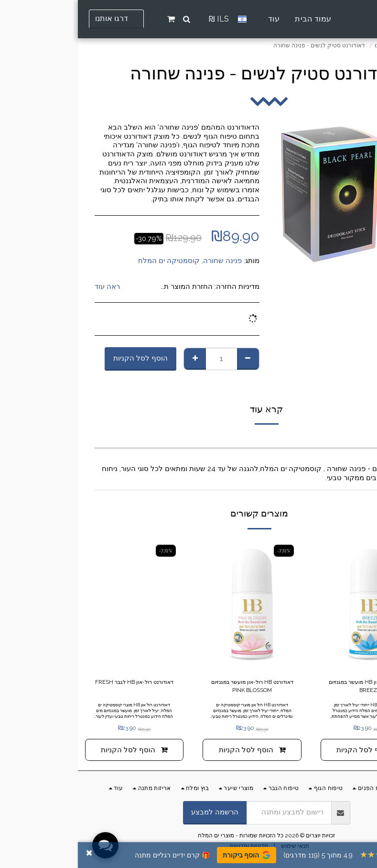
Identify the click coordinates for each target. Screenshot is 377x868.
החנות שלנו (311, 45)
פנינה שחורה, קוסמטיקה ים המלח (112, 261)
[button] (109, 19)
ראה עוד (29, 286)
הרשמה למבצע (137, 813)
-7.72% (323, 551)
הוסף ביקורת (169, 855)
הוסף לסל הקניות (63, 358)
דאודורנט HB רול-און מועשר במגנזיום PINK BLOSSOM (174, 687)
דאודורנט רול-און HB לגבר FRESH (56, 687)
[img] (292, 605)
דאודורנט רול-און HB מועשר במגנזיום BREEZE (292, 687)
